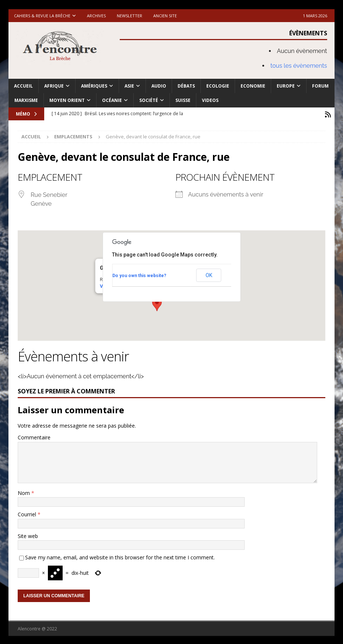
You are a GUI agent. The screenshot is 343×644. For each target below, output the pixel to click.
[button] (157, 303)
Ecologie (218, 86)
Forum (320, 86)
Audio (159, 86)
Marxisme (26, 100)
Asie (129, 86)
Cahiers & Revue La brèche (42, 16)
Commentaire (34, 436)
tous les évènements (299, 66)
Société (149, 100)
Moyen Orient (67, 100)
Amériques (94, 86)
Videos (210, 100)
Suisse (183, 100)
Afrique (54, 86)
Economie (253, 86)
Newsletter (129, 16)
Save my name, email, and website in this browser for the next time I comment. (120, 556)
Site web (28, 535)
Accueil (23, 86)
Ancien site (165, 16)
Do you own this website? (139, 275)
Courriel (28, 513)
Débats (186, 86)
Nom (24, 492)
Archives (96, 16)
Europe (286, 86)
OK (209, 274)
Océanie (112, 100)
